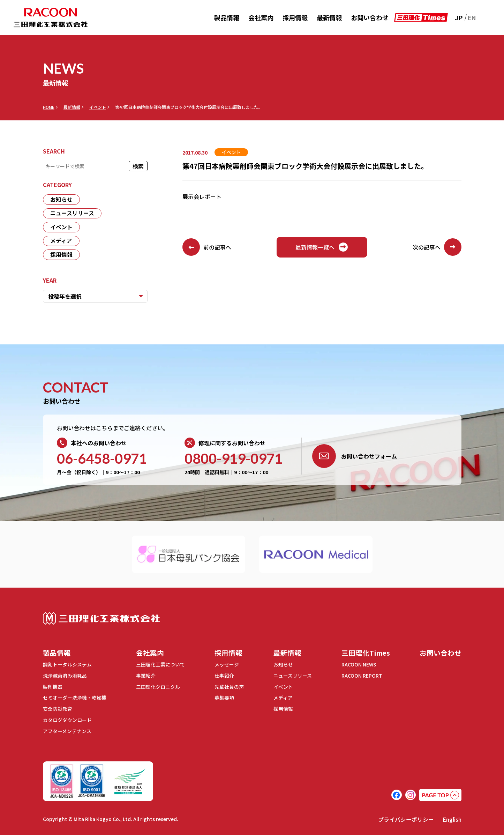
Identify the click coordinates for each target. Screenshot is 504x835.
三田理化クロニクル (158, 687)
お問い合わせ (370, 17)
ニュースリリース (72, 214)
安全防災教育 (58, 709)
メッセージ (226, 665)
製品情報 (227, 17)
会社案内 (261, 17)
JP (459, 17)
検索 (138, 166)
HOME (49, 107)
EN (472, 17)
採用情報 (295, 17)
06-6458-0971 (102, 459)
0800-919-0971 (234, 459)
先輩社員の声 (228, 687)
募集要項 (224, 698)
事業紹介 (145, 676)
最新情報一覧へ (322, 247)
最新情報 (329, 17)
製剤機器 (53, 687)
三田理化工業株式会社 (101, 619)
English (452, 818)
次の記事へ (437, 247)
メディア (61, 241)
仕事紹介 (224, 676)
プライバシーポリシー (406, 818)
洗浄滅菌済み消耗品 (65, 676)
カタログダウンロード (67, 720)
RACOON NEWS (358, 665)
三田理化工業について (160, 665)
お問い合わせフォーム (355, 457)
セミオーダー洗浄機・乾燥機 (75, 698)
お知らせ (61, 200)
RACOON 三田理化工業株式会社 (51, 18)
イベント (98, 107)
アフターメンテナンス (67, 730)
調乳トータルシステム (67, 665)
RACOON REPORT (361, 676)
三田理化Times (365, 653)
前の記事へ (207, 247)
